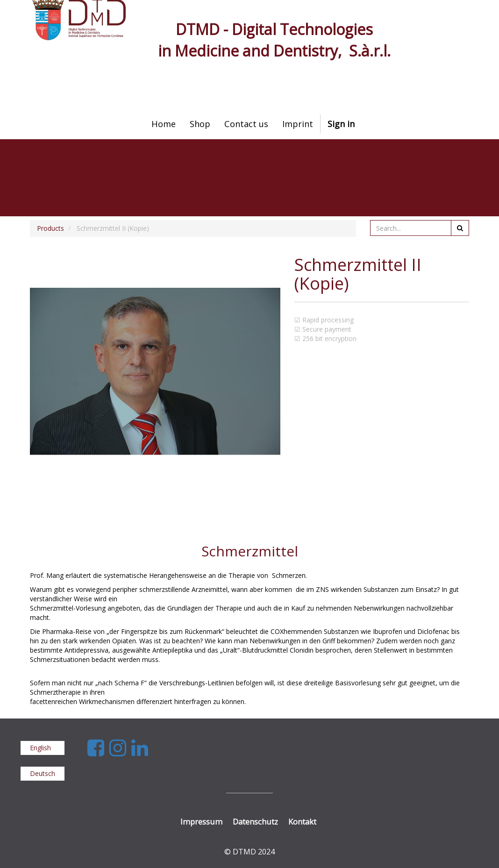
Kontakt (302, 822)
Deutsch (43, 773)
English (40, 748)
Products (50, 228)
